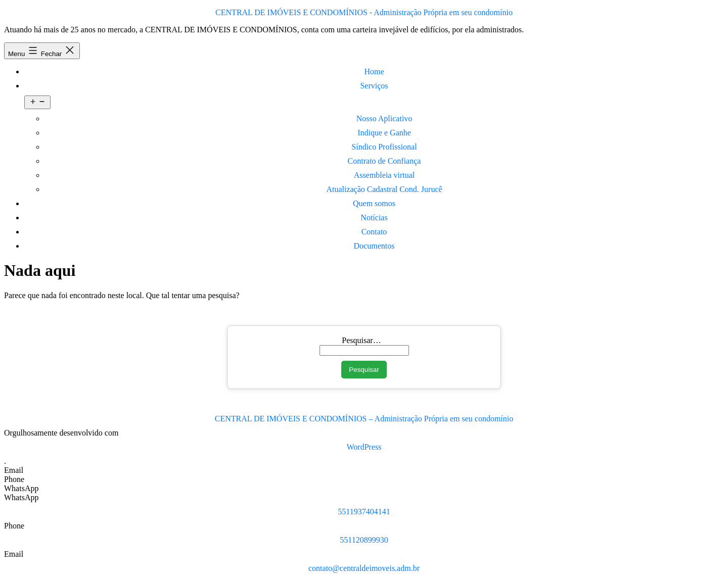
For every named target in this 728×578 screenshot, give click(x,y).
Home (374, 71)
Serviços (374, 86)
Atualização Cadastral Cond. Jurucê (384, 189)
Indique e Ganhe (384, 133)
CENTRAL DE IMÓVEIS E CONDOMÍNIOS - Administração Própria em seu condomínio (364, 12)
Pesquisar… (361, 340)
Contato (374, 232)
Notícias (374, 218)
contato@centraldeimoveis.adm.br (364, 568)
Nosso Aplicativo (384, 118)
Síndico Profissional (384, 147)
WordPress (364, 447)
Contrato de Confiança (384, 161)
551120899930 (364, 540)
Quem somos (374, 203)
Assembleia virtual (384, 175)
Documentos (374, 246)
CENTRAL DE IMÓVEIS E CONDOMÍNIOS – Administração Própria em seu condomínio (364, 419)
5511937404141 (364, 512)
